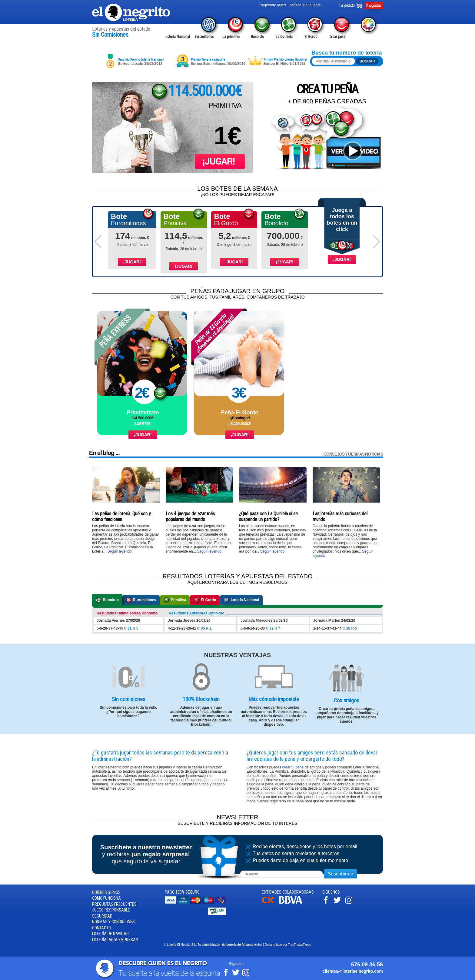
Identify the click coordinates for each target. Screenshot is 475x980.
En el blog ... (104, 453)
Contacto (101, 928)
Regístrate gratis (273, 5)
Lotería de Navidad (110, 934)
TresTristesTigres (299, 945)
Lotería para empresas (115, 940)
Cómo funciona (106, 898)
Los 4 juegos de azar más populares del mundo (190, 517)
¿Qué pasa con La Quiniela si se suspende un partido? (268, 517)
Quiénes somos (106, 892)
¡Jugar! (132, 262)
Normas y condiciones (113, 922)
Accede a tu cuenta (305, 5)
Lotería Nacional (241, 600)
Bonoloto (107, 600)
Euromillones (141, 600)
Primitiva (175, 600)
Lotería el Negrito (131, 12)
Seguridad (102, 916)
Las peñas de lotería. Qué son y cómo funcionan (121, 517)
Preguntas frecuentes (114, 904)
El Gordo (205, 600)
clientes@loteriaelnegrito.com (353, 971)
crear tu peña (293, 767)
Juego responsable (111, 910)
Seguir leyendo (120, 551)
